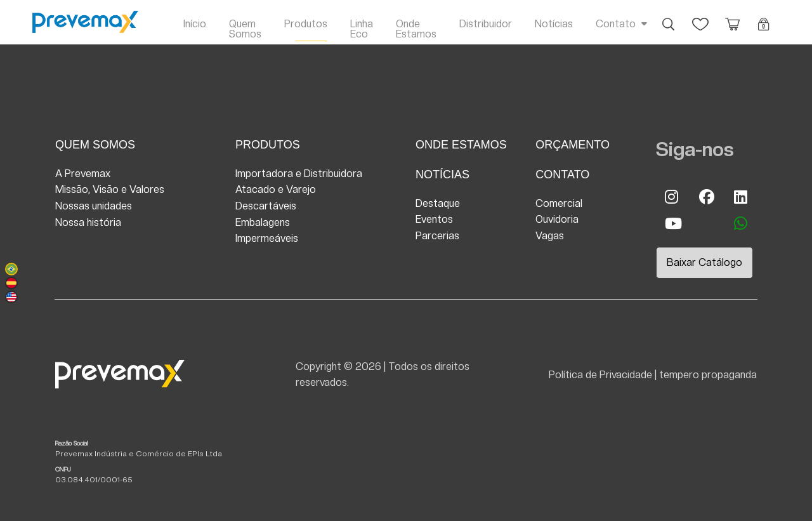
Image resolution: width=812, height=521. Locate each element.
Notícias (554, 24)
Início (195, 24)
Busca (669, 18)
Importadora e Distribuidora (299, 174)
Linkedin (741, 197)
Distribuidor (486, 24)
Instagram (672, 197)
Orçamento (732, 18)
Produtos (306, 24)
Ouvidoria (557, 219)
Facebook (706, 197)
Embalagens (263, 222)
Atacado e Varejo (276, 189)
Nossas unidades (94, 206)
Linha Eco (362, 29)
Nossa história (88, 222)
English (11, 297)
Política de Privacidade (600, 375)
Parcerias (437, 236)
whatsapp (741, 223)
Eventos (434, 219)
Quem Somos (245, 29)
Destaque (438, 203)
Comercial (559, 203)
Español (11, 283)
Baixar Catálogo (704, 262)
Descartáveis (266, 206)
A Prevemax (83, 174)
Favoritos (700, 18)
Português (11, 269)
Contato (616, 24)
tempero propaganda (708, 375)
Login (764, 18)
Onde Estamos (416, 29)
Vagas (550, 236)
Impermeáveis (267, 238)
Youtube (672, 223)
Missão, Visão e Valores (110, 189)
